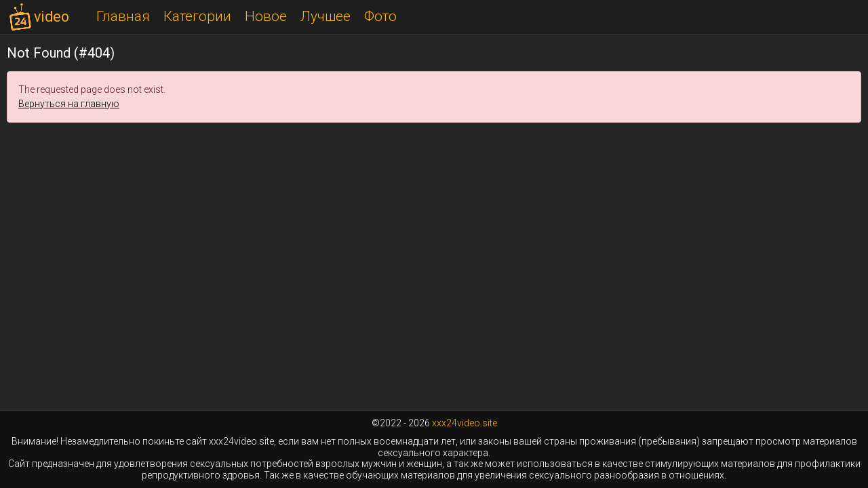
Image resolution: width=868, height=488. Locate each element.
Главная (123, 16)
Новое (266, 16)
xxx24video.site (465, 423)
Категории (197, 16)
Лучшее (325, 16)
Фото (380, 16)
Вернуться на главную (69, 104)
